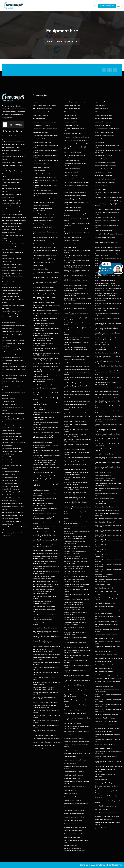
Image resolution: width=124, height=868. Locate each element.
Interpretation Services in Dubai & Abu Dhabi (107, 314)
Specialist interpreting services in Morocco (108, 247)
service (59, 41)
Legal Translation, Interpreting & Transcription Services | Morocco (43, 437)
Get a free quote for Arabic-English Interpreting (75, 215)
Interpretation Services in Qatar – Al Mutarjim (106, 494)
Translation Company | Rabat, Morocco (14, 221)
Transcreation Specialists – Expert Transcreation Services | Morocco (43, 650)
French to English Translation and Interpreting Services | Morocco (74, 498)
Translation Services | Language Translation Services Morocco (46, 541)
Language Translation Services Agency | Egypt (107, 682)
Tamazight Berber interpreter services (107, 816)
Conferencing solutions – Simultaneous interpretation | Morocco (76, 488)
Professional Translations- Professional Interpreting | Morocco (45, 320)
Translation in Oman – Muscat (104, 651)
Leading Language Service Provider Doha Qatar (108, 463)
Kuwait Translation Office (103, 585)
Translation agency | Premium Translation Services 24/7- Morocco (46, 404)
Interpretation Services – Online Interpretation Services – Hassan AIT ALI (107, 284)
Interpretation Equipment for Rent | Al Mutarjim (107, 146)
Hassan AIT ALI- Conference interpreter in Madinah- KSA (108, 536)
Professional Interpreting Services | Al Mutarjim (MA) (76, 319)
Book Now (5, 285)
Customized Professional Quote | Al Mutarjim (75, 129)
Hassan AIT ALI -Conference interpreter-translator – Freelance (107, 344)
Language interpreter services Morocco (76, 742)
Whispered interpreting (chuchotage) (44, 122)
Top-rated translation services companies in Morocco (46, 468)
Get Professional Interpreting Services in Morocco (76, 513)
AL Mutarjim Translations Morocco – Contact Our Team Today (44, 324)
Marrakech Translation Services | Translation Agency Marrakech (46, 456)
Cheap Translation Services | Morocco (44, 472)
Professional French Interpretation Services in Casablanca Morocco (77, 523)
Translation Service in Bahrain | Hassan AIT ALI (108, 617)
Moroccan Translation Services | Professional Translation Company (43, 642)
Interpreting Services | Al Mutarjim (74, 449)
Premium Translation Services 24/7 (13, 244)
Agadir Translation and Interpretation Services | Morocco (76, 691)
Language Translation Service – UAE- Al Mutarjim (107, 362)
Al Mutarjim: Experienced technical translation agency (43, 419)
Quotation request (107, 6)
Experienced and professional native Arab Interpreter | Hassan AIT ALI (108, 339)
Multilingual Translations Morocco (43, 287)
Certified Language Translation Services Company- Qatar (107, 468)
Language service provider (41, 102)
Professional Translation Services (12, 264)
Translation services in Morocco (42, 108)
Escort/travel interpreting (72, 105)
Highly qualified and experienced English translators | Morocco (76, 696)
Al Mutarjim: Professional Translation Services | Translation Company (44, 619)
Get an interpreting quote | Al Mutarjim (107, 129)
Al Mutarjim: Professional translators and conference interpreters (77, 339)
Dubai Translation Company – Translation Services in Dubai (108, 357)
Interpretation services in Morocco (105, 166)
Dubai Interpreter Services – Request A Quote (107, 319)
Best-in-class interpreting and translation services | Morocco (46, 567)
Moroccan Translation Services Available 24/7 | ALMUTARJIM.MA (76, 727)
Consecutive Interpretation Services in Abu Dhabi (108, 407)
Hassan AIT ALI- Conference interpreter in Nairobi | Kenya (108, 710)
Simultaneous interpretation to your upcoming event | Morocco (75, 493)
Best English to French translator (43, 190)
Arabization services (39, 170)
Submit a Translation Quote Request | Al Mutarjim (107, 802)
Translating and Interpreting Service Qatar (108, 519)
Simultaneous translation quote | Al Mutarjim (106, 792)
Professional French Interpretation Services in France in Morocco (77, 508)
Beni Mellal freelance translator (43, 174)
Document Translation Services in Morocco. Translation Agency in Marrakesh (46, 586)
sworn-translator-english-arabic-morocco (108, 813)
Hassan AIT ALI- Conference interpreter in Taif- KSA (108, 546)
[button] (118, 6)
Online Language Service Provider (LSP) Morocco (45, 283)
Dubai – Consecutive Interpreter (105, 280)
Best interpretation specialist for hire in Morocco (45, 194)
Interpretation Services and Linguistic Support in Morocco (75, 643)
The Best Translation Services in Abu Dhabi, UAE (108, 425)
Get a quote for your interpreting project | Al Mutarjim (77, 233)
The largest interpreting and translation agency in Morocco (76, 714)
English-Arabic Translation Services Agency (46, 646)
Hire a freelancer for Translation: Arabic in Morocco (46, 273)
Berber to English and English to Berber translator (45, 186)
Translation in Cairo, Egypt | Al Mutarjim (107, 675)
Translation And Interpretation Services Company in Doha (107, 503)
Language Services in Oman (103, 661)
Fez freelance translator (71, 172)
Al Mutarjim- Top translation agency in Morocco (76, 344)
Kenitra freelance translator (104, 231)
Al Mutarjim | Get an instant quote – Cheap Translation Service (77, 299)
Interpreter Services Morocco (11, 247)
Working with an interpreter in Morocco (45, 628)
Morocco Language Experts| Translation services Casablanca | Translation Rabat (45, 557)
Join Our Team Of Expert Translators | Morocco (45, 624)
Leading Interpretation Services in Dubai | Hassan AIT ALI (108, 324)
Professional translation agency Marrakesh (46, 742)
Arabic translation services (41, 167)
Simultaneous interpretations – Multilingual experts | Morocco (46, 683)
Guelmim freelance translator (104, 132)
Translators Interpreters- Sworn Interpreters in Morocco (74, 580)
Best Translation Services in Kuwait (106, 603)
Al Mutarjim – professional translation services (76, 281)
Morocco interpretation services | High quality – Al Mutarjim (107, 255)
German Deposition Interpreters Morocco (77, 394)
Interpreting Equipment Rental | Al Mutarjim (109, 201)
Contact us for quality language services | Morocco (46, 711)
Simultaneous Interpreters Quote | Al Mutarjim (106, 787)
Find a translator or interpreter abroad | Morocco (45, 399)
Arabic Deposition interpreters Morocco (76, 356)
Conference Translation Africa (104, 687)
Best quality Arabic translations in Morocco (46, 199)
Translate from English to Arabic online (107, 394)
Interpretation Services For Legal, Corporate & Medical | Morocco (74, 608)
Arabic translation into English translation (46, 160)
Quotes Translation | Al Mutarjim (105, 745)
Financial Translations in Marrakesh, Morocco (44, 610)
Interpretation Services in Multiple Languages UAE (105, 430)
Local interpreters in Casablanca (74, 772)
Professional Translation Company (105, 718)
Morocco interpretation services (74, 817)
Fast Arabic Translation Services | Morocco (46, 739)
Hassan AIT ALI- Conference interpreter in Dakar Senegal (108, 700)
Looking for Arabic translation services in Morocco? (77, 782)
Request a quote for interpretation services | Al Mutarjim (108, 752)
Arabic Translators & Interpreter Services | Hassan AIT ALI (108, 334)
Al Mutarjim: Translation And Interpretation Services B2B (46, 414)
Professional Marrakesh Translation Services (75, 671)
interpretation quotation (102, 159)
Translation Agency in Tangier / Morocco (76, 731)
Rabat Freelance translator (103, 748)
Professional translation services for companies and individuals (44, 602)
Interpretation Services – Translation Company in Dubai (106, 349)
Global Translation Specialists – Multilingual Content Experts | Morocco (46, 354)
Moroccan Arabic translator (72, 800)
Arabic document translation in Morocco (45, 135)
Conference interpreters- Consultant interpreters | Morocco (75, 623)
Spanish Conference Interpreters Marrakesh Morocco (78, 417)
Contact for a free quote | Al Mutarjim (45, 256)
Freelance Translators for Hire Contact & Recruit (45, 278)
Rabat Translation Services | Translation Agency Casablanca (45, 409)
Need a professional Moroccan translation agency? (46, 673)
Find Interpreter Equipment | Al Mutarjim (76, 182)
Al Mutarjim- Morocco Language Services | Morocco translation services (46, 518)
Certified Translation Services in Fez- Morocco (75, 276)
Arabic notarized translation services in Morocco (45, 156)
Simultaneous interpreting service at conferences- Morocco (75, 483)
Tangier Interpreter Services (10, 296)
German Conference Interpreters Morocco (77, 398)
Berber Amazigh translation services (44, 177)
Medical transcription (70, 793)
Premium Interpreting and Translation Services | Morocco (76, 613)
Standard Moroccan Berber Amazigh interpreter (106, 797)
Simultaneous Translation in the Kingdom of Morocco (77, 304)
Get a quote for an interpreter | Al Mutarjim (77, 229)
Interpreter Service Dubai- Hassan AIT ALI (108, 388)
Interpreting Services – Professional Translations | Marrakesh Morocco (75, 537)
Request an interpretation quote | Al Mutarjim (106, 757)
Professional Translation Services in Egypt (108, 678)
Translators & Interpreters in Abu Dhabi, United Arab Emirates (107, 402)
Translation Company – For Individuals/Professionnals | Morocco (75, 557)
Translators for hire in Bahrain (104, 638)
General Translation (70, 247)
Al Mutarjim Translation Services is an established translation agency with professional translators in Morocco (44, 462)
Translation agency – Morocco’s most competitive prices (44, 500)
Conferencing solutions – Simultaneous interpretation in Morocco (76, 473)
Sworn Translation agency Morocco (106, 806)
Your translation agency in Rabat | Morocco (46, 476)
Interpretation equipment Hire (11, 448)
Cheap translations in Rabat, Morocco (76, 285)
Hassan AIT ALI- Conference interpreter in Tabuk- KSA (108, 561)
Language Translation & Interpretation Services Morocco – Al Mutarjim (45, 442)
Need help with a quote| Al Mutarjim (75, 827)
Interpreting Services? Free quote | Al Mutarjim (106, 226)
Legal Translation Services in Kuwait (106, 591)
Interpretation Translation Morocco (106, 169)
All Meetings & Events (8, 401)
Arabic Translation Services (41, 164)
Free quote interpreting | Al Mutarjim (75, 192)
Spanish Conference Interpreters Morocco (77, 413)
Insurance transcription (71, 125)
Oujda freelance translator (72, 837)
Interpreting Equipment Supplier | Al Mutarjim (106, 205)
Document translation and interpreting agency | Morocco (76, 562)
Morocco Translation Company (11, 258)
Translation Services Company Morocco (45, 311)
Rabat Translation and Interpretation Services (106, 243)
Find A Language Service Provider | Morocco (46, 363)
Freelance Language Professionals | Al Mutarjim (76, 203)
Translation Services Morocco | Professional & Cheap (77, 329)
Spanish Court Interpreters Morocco (75, 421)
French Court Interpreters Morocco (75, 383)
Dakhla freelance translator (72, 134)
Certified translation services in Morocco (45, 244)
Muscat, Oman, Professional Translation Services (107, 647)
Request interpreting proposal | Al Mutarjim (108, 766)
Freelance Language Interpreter (12, 311)
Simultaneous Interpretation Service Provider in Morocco (75, 633)
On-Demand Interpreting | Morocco (75, 469)
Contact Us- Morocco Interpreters (43, 262)
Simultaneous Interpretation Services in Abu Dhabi (108, 412)
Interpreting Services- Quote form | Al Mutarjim (107, 221)
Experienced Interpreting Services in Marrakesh (75, 528)
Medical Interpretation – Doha (104, 499)
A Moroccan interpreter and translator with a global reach (77, 656)
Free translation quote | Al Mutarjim (75, 196)
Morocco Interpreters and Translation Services (44, 597)
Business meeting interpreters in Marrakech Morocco (43, 210)
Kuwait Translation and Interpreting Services (106, 599)
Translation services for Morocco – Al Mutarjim (75, 628)
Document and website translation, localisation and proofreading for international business (44, 591)
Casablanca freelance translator (43, 221)
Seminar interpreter (101, 779)
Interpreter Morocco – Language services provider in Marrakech (77, 719)
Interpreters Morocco (101, 186)
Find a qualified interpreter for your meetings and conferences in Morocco (76, 348)
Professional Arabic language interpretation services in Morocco (75, 850)
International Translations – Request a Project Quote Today (76, 294)
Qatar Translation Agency (103, 476)
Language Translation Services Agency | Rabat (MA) (45, 485)
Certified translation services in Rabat (45, 247)
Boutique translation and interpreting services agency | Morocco (44, 490)
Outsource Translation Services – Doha (107, 507)
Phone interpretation (70, 115)
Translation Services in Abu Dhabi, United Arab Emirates (108, 445)
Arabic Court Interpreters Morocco (75, 359)
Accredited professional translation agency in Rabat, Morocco (46, 423)
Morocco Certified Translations (11, 282)
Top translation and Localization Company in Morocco (109, 823)
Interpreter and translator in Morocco (13, 145)
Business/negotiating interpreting (43, 214)
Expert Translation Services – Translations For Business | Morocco (46, 329)
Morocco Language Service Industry (44, 294)
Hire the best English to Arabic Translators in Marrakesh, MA (77, 261)
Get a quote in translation (103, 125)
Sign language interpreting (103, 119)
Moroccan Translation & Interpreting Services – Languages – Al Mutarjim (44, 688)
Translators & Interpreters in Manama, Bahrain (107, 625)
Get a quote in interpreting (72, 237)
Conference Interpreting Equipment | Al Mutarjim (45, 251)
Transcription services (71, 119)
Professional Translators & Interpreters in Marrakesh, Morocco (77, 547)
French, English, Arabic (9, 267)
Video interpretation (70, 112)
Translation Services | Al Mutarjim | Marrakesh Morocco (43, 504)
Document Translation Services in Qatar (107, 510)
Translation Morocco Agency (11, 148)
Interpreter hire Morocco (9, 404)
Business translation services (11, 200)
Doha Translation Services (103, 472)
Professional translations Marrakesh (44, 745)
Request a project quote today (11, 203)
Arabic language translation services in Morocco (45, 151)
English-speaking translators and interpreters (74, 156)
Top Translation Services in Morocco (13, 142)
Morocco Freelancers (8, 323)
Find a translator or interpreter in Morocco (77, 458)
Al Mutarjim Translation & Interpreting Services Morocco (45, 509)
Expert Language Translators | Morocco (45, 735)
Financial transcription (71, 122)
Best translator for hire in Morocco (43, 202)
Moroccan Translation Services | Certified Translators (45, 693)
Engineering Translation (71, 240)
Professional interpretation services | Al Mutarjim (76, 334)
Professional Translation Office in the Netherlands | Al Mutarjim (44, 706)
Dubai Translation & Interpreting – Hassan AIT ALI (108, 304)
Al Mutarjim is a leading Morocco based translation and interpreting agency (13, 165)
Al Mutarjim (5, 177)
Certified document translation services (45, 237)
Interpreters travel (101, 189)
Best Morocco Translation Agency (12, 206)
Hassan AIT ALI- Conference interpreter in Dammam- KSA (108, 541)
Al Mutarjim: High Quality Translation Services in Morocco (44, 536)
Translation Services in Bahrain (104, 606)
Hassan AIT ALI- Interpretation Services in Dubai (108, 260)
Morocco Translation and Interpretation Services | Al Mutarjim (76, 314)
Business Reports (38, 266)
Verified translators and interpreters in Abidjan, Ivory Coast (107, 691)
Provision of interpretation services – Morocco (75, 465)
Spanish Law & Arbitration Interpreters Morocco (76, 430)
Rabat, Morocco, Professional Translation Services (77, 256)
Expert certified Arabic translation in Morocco (75, 164)
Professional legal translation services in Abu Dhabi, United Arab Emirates (107, 435)
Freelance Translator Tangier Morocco (14, 314)
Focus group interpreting (41, 115)
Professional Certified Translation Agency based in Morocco (46, 637)
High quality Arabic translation (104, 135)
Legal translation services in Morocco (75, 760)
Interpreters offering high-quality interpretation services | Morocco (74, 618)
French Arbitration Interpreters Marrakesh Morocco (77, 374)
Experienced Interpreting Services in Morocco (75, 518)
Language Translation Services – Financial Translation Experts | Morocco (77, 266)
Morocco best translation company (75, 810)
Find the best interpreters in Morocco (13, 425)
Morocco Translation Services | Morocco (45, 514)
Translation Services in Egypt (104, 672)
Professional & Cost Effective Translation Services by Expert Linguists (45, 334)
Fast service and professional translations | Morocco (46, 523)
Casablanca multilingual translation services (44, 228)
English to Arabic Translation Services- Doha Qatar (107, 514)
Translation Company (8, 250)
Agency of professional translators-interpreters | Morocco (75, 435)
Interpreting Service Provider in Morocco (76, 599)
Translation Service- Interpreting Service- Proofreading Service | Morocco (77, 567)
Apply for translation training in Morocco (45, 129)
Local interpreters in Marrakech (74, 775)
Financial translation (70, 244)
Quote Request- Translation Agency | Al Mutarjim (107, 740)
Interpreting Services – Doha (104, 454)
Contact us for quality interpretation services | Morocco (44, 731)
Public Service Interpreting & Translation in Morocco (77, 590)
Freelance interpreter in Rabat (73, 199)
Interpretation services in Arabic (105, 162)
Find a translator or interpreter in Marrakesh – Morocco (74, 572)
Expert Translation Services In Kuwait (106, 595)
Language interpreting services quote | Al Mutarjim (77, 746)
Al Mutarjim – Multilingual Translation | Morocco (76, 638)
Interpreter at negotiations (103, 176)
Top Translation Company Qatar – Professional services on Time (105, 480)
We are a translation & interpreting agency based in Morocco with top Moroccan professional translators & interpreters (14, 112)
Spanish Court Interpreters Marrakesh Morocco (76, 425)
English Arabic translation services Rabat (77, 144)
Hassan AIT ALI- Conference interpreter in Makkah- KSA (108, 531)
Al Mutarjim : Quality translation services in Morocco (77, 666)
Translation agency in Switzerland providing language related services (77, 651)
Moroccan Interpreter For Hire (11, 434)
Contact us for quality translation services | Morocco (46, 716)
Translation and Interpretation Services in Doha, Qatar (108, 489)
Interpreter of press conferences (105, 179)
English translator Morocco (72, 152)
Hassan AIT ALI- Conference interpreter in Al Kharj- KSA (108, 556)
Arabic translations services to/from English (44, 678)
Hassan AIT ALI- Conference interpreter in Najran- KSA (108, 570)
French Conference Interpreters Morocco (77, 370)
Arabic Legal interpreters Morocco (75, 353)
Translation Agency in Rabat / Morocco (45, 581)
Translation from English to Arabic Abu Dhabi (107, 440)
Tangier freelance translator (104, 819)
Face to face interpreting (72, 108)
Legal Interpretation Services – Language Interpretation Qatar (108, 458)
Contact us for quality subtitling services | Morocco (46, 726)
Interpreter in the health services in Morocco (75, 686)
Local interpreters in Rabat (72, 778)
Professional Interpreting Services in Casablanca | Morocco (75, 289)
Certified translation (39, 240)
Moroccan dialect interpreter (73, 807)
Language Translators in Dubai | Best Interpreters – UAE (106, 309)
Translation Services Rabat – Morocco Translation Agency (44, 298)
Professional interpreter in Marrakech (107, 715)
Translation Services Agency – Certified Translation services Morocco (45, 546)
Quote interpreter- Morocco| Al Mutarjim (108, 728)
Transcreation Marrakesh (41, 749)
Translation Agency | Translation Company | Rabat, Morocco (46, 371)
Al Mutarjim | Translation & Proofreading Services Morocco (76, 676)
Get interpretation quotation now (105, 725)
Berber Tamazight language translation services (45, 181)
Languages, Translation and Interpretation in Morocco (77, 681)
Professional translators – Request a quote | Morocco (46, 663)
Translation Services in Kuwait (104, 588)
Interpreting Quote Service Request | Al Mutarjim (107, 213)
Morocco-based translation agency (44, 606)
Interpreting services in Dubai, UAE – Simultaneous (106, 420)
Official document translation (73, 830)
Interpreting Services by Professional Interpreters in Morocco (75, 552)
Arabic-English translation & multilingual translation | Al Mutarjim (77, 271)
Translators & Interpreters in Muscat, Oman (108, 658)
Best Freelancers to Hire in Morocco (13, 340)
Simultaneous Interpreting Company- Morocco (75, 478)
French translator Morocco (72, 211)
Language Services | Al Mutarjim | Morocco (77, 647)
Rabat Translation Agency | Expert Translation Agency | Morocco (43, 339)
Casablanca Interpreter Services (12, 291)
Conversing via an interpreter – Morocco (76, 710)
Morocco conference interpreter (74, 814)
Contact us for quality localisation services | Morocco (46, 721)
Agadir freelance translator (41, 125)
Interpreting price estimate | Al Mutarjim (107, 209)
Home (49, 41)
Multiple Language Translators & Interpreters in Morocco (105, 238)
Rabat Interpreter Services (10, 293)
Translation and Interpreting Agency (13, 209)
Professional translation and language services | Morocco (45, 349)
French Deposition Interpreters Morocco (76, 366)
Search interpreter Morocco (72, 723)
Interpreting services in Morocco (43, 112)
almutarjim (100, 865)
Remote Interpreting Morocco (11, 358)
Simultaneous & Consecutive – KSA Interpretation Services (105, 575)
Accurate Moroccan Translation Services (107, 251)
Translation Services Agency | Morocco (45, 385)
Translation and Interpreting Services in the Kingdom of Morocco (77, 440)
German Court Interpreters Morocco (75, 405)
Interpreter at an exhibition (103, 172)
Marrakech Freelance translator (74, 787)
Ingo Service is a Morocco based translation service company (46, 306)
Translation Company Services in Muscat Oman (107, 642)
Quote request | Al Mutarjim (103, 731)
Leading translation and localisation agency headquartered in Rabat (46, 376)
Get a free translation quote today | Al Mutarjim (76, 220)
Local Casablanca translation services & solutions (76, 767)
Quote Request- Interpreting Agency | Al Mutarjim (108, 735)
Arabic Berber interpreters (41, 132)
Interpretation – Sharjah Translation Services (106, 450)
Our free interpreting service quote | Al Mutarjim (76, 841)
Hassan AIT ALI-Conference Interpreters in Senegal (108, 696)
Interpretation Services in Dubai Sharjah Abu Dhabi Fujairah (107, 379)
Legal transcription (70, 757)
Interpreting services (8, 399)
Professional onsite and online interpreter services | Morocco (77, 533)
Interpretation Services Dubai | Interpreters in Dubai (108, 367)
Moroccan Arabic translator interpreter (76, 804)
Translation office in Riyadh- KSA (105, 522)
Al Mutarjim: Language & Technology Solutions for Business (44, 562)
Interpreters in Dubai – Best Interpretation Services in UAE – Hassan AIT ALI (108, 289)
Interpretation (99, 142)
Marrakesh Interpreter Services (11, 288)
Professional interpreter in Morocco (13, 212)
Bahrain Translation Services (104, 613)
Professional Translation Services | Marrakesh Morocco (43, 344)
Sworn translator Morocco (103, 809)
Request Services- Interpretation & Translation (106, 770)
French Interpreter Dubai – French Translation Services (105, 383)
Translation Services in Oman (104, 668)
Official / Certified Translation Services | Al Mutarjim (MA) (46, 658)
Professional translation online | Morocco (45, 550)
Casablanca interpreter (40, 224)
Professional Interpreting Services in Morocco (75, 309)
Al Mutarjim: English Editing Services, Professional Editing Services (44, 577)
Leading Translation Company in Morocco (77, 753)
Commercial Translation (40, 269)
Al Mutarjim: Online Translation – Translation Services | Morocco (74, 603)
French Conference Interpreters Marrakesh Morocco (77, 379)
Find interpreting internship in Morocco (76, 185)
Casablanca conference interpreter (44, 217)
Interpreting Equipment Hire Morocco (13, 442)
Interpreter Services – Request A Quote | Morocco (76, 453)
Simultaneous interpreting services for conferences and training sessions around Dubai (108, 373)
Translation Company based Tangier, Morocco (44, 480)
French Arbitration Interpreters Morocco (76, 363)
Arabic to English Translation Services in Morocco (45, 668)
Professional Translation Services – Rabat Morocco (46, 452)
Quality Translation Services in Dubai (106, 391)
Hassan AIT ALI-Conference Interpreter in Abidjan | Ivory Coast (108, 705)
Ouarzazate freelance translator (74, 834)
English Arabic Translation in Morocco (44, 105)
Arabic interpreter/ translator (42, 142)
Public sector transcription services (106, 112)
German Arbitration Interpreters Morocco (77, 391)
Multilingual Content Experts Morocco (45, 291)
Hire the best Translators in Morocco (13, 457)
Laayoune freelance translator (73, 735)
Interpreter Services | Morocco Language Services (45, 389)
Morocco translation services (73, 820)
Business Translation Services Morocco (45, 702)
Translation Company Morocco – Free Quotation (75, 661)
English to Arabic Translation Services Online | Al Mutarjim (44, 698)
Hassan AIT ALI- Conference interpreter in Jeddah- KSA (108, 526)
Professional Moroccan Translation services (46, 654)
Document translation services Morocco (76, 137)
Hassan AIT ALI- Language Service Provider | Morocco (78, 701)
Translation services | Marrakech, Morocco (46, 532)
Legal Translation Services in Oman (106, 655)
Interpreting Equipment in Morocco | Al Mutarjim (107, 193)
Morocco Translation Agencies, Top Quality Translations (46, 394)
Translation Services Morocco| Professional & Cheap (77, 251)
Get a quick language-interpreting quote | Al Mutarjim (77, 225)
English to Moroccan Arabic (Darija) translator (75, 148)
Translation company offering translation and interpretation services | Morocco (46, 632)
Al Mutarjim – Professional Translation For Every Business (46, 495)
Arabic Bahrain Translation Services (106, 635)
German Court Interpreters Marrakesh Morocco (76, 409)
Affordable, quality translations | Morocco (46, 367)
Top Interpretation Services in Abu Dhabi (107, 353)
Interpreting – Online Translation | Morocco (108, 234)
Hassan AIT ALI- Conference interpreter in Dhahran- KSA (108, 566)
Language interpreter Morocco (73, 738)
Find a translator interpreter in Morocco (76, 179)
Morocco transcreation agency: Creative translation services (45, 447)
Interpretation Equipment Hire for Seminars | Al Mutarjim (108, 151)
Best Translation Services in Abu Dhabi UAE (108, 416)
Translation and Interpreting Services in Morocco (76, 445)
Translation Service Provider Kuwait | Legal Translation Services (108, 580)
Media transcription (70, 790)
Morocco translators (70, 824)
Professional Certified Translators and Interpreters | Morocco (76, 503)
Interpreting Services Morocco (11, 355)
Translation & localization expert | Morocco (46, 553)
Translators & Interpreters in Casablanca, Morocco (77, 324)
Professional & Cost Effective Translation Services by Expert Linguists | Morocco (45, 359)
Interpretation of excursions (104, 155)
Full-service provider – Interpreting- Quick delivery (77, 706)
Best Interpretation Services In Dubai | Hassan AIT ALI (107, 329)
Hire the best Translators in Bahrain (106, 621)
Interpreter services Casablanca (105, 182)
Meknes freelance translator (73, 797)
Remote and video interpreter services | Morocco (76, 595)
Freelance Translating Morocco (11, 331)
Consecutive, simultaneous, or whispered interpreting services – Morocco (77, 585)
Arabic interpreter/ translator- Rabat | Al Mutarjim (45, 146)
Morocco (4, 185)
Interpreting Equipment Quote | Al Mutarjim (108, 197)
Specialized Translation (102, 828)
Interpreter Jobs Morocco (10, 518)
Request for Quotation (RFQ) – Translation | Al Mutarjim (108, 762)
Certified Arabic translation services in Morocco (45, 233)
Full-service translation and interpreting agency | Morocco (45, 428)
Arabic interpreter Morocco (41, 139)
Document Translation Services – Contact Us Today (46, 315)
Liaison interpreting (39, 119)
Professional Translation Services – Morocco (46, 433)
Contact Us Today (7, 261)
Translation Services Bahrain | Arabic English (109, 610)
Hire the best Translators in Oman (105, 665)
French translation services (72, 207)
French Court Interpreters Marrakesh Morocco (75, 387)
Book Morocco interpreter (41, 205)
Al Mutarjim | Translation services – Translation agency (44, 381)
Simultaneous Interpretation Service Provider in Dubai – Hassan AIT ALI (106, 294)
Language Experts (7, 445)
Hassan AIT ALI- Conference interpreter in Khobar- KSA (108, 551)
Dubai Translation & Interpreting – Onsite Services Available (108, 299)
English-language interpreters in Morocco (77, 461)
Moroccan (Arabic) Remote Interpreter (14, 366)
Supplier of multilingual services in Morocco (77, 576)
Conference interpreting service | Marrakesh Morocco (74, 542)
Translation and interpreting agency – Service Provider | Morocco (45, 528)
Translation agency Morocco (11, 241)
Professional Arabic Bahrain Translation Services (107, 630)
